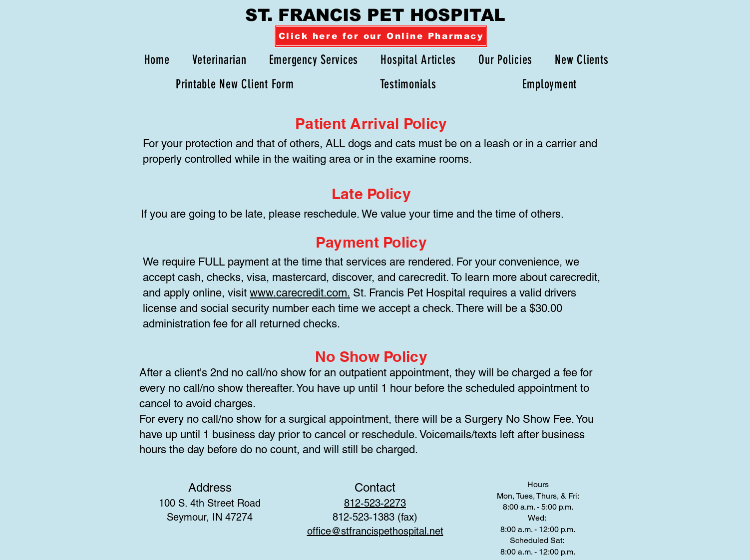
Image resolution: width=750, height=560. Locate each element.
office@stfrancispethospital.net (375, 531)
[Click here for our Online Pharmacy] (381, 36)
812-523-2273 (375, 503)
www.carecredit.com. (300, 293)
